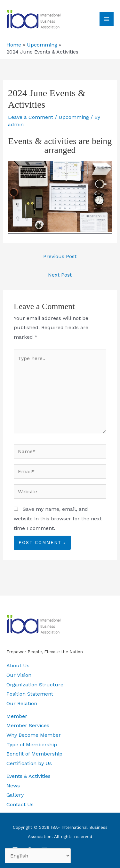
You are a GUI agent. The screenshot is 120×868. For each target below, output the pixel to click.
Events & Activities (28, 776)
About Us (18, 665)
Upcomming (74, 117)
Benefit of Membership (34, 754)
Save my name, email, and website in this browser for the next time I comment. (58, 518)
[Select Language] (38, 856)
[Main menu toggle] (107, 19)
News (13, 786)
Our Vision (19, 675)
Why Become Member (34, 735)
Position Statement (30, 694)
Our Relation (22, 703)
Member (17, 716)
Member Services (28, 725)
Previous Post (60, 256)
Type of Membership (32, 745)
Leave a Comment (31, 117)
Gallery (15, 795)
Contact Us (20, 804)
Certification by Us (29, 763)
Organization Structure (35, 685)
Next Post (60, 275)
